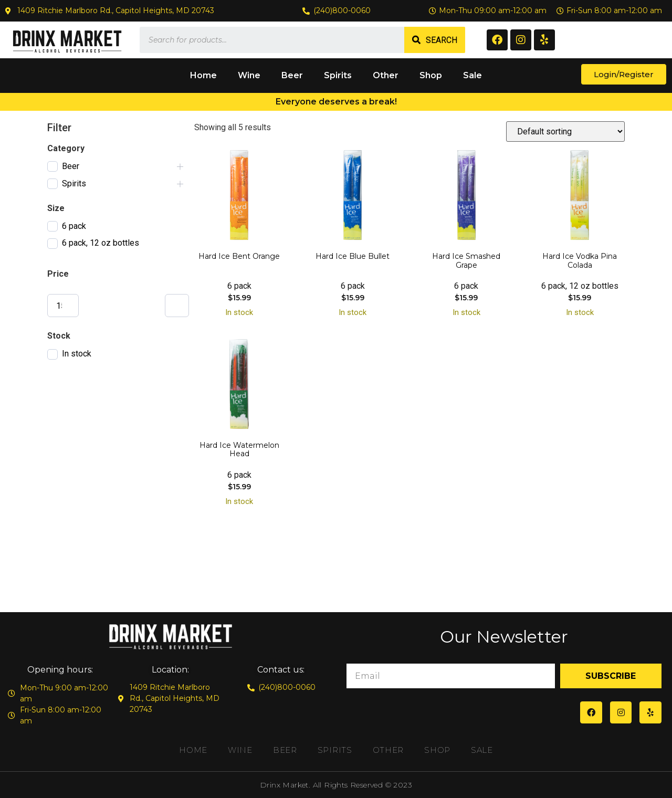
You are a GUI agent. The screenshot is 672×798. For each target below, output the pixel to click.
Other (386, 75)
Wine (249, 75)
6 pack (74, 226)
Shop (431, 75)
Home (203, 75)
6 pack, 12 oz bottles (101, 243)
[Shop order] (565, 132)
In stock (77, 354)
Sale (472, 75)
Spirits (338, 75)
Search (442, 40)
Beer (292, 75)
